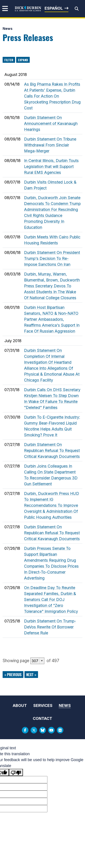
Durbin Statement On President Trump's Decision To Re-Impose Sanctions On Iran (52, 258)
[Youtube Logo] (51, 730)
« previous (13, 675)
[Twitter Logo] (34, 730)
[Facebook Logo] (25, 730)
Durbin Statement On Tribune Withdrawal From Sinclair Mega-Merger (50, 145)
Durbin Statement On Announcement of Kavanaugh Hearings (51, 123)
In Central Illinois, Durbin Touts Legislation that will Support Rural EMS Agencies (51, 166)
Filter (9, 60)
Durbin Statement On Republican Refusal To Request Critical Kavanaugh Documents (52, 450)
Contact (42, 718)
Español (54, 8)
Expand (23, 60)
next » (31, 675)
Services (43, 705)
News (8, 29)
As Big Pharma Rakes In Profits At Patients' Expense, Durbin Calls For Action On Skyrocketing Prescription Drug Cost (52, 96)
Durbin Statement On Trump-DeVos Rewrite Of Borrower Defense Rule (50, 627)
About (20, 705)
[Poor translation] (16, 772)
